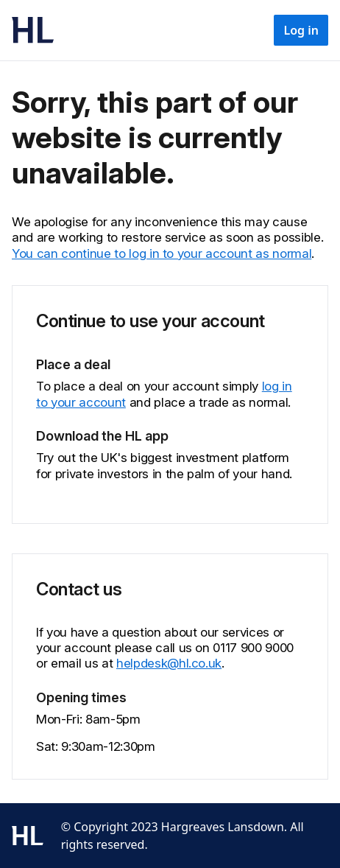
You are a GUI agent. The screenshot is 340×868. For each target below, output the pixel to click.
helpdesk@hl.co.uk (169, 663)
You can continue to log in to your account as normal (162, 253)
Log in (301, 30)
